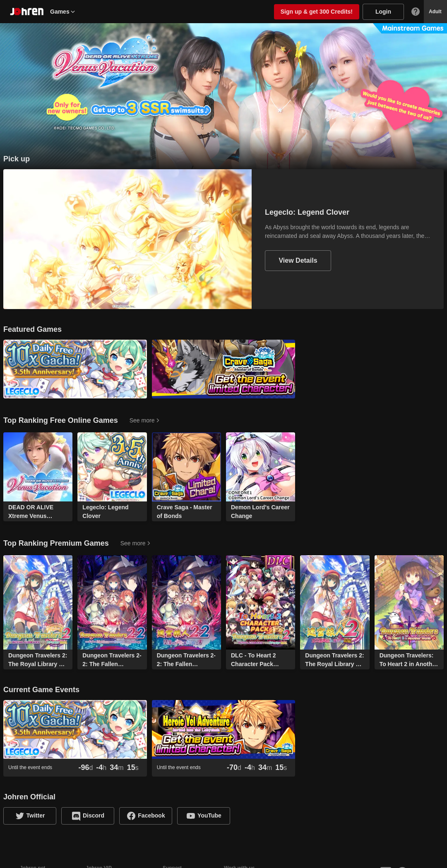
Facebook (151, 815)
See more (142, 420)
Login (383, 12)
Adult (435, 12)
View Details (298, 260)
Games (63, 12)
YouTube (209, 815)
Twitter (36, 815)
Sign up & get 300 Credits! (317, 12)
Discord (94, 815)
